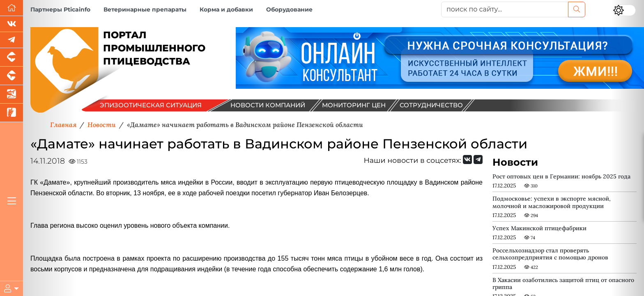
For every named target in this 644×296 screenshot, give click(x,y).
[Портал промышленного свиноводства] (11, 57)
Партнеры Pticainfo (60, 9)
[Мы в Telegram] (11, 40)
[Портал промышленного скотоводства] (11, 76)
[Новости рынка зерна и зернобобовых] (11, 113)
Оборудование (289, 9)
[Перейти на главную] (11, 8)
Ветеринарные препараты (145, 9)
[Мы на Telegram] (478, 160)
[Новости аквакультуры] (11, 94)
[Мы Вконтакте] (11, 24)
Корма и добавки (226, 9)
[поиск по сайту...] (505, 9)
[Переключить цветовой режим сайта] (624, 10)
